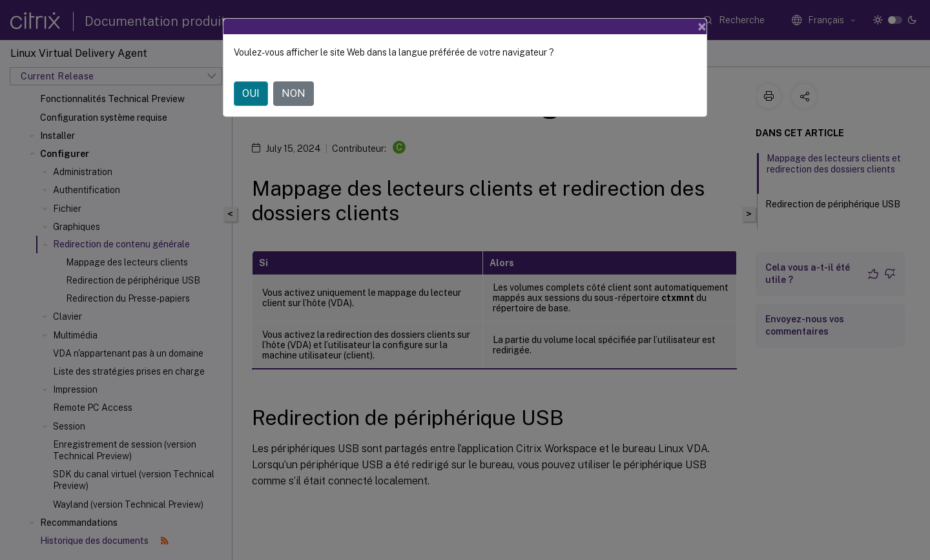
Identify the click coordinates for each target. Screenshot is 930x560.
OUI (251, 93)
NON (294, 93)
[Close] (702, 26)
